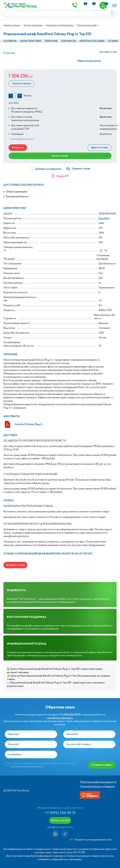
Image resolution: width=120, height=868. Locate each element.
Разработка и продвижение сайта (91, 840)
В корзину (18, 148)
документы (68, 41)
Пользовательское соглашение (97, 786)
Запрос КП (60, 176)
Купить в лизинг (60, 156)
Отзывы (113, 41)
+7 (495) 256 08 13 (60, 813)
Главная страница (12, 25)
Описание (51, 41)
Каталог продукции (33, 25)
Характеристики (31, 41)
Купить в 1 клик (99, 148)
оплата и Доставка (92, 41)
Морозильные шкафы (87, 25)
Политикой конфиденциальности (27, 766)
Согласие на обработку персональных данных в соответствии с (43, 765)
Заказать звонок (21, 84)
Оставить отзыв (15, 565)
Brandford (104, 218)
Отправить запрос (102, 765)
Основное (10, 41)
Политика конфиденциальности (98, 782)
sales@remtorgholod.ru (60, 718)
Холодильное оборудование (60, 25)
